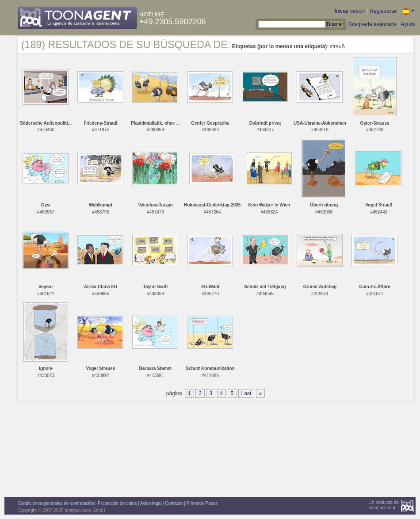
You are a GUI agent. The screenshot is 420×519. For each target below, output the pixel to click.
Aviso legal (151, 503)
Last (246, 393)
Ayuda (408, 24)
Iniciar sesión (350, 11)
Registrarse (383, 11)
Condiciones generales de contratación (56, 503)
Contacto (174, 503)
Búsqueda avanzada (372, 24)
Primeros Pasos (202, 503)
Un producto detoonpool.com (384, 505)
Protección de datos (117, 503)
